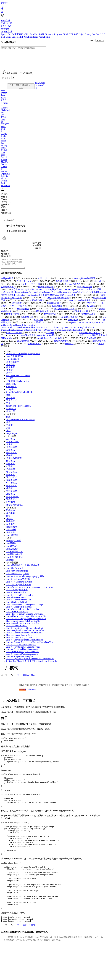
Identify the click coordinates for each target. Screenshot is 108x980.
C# (46, 34)
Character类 (11, 392)
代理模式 (10, 475)
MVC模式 (11, 508)
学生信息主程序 (63, 287)
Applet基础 (11, 535)
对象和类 (10, 370)
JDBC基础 (39, 326)
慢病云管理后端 (46, 293)
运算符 (9, 379)
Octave (4, 185)
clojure (82, 34)
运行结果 (37, 247)
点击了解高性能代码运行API (21, 90)
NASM (4, 171)
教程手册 (37, 249)
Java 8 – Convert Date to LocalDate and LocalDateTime (30, 648)
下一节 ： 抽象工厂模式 (24, 681)
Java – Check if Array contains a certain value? (26, 624)
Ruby (56, 34)
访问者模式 (12, 505)
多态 (8, 428)
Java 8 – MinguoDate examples (20, 662)
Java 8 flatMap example (16, 603)
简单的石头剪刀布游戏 (89, 339)
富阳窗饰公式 (27, 323)
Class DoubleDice (14, 339)
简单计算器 (41, 328)
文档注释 (10, 538)
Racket (36, 37)
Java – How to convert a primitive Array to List (26, 622)
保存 (4, 201)
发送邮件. (11, 530)
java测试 (99, 287)
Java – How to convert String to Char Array (25, 620)
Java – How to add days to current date (23, 657)
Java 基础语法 (13, 365)
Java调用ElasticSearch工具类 (49, 344)
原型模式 (10, 456)
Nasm (42, 37)
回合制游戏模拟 (61, 347)
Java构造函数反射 (14, 557)
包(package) (11, 439)
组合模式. (11, 467)
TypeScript (6, 178)
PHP (21, 34)
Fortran (47, 37)
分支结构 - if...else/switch (17, 387)
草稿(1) (11, 224)
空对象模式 (12, 497)
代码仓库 (37, 252)
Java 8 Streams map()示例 (17, 579)
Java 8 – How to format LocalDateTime (23, 653)
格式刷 (5, 209)
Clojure (4, 138)
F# (64, 34)
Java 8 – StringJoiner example (19, 613)
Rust (32, 34)
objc (61, 34)
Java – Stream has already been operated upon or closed (30, 593)
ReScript (5, 180)
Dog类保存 (92, 344)
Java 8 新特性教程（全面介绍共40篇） (24, 571)
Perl (103, 34)
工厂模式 (10, 445)
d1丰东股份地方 (54, 309)
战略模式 (10, 500)
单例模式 (10, 450)
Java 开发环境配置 (15, 362)
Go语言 (15, 34)
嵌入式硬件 (40, 87)
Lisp (30, 37)
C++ (10, 34)
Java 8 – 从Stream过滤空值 (18, 585)
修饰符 (9, 376)
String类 (10, 395)
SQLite (27, 34)
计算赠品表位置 (85, 293)
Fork (4, 203)
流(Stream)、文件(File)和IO (19, 412)
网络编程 (10, 527)
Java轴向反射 (12, 552)
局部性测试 (17, 309)
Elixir (3, 182)
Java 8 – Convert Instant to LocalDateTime (24, 639)
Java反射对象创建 (14, 560)
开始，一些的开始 (31, 290)
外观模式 (10, 472)
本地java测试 (7, 284)
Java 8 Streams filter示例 (17, 577)
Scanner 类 (11, 414)
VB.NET (69, 34)
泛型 (8, 522)
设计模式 (12, 442)
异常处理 (10, 417)
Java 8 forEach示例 (15, 574)
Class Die (50, 339)
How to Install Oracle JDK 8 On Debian (23, 629)
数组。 (9, 401)
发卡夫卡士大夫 (24, 287)
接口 (8, 436)
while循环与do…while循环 (18, 381)
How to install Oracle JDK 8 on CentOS (23, 627)
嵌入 (4, 214)
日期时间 (10, 403)
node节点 (69, 350)
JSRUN (4, 3)
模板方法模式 (13, 502)
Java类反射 (11, 549)
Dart (36, 34)
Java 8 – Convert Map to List (19, 606)
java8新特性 (13, 568)
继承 (8, 423)
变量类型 (10, 373)
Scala (15, 37)
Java (3, 99)
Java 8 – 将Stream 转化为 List (19, 588)
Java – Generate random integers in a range (24, 610)
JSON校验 (6, 190)
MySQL (4, 166)
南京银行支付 (13, 320)
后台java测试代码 (72, 290)
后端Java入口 (44, 284)
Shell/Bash (6, 114)
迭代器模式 (12, 483)
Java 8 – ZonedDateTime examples (21, 650)
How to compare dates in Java (19, 641)
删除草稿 (22, 235)
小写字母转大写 (81, 317)
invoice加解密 (23, 315)
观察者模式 (12, 486)
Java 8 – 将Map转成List (17, 598)
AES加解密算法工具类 (64, 315)
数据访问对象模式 (15, 511)
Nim (26, 37)
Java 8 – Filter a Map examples (19, 601)
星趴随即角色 (42, 317)
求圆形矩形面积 (37, 306)
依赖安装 (6, 217)
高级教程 (12, 513)
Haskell (20, 37)
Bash (3, 37)
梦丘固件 (32, 695)
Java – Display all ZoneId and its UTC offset (25, 636)
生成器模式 (12, 453)
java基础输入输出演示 (68, 323)
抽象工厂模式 (13, 447)
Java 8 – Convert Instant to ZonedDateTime (25, 646)
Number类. (11, 390)
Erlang (9, 37)
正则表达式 (12, 406)
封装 (8, 434)
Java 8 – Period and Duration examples (23, 655)
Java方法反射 (12, 555)
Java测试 (91, 312)
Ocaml (4, 161)
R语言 (42, 34)
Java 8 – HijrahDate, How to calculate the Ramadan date (30, 665)
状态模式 (10, 494)
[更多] (101, 350)
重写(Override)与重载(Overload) (21, 425)
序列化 (9, 524)
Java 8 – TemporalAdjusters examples (22, 660)
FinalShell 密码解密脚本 (80, 306)
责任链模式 (12, 478)
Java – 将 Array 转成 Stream (19, 590)
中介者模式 (12, 489)
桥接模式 (10, 461)
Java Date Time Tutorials (17, 632)
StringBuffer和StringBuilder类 (19, 398)
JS (36, 92)
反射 (9, 544)
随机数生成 (73, 326)
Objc (3, 123)
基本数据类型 (13, 368)
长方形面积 (57, 312)
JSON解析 (39, 89)
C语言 (4, 104)
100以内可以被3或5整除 (58, 304)
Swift (76, 34)
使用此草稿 (12, 235)
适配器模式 (12, 458)
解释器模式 (12, 491)
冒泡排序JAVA (34, 350)
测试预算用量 (23, 347)
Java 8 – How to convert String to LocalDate (25, 634)
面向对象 (12, 420)
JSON (4, 121)
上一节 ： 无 (7, 681)
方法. (9, 409)
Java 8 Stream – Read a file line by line (23, 615)
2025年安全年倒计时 (90, 320)
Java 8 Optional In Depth (17, 608)
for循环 (10, 384)
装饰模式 (10, 469)
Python (4, 34)
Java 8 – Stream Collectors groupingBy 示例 (25, 582)
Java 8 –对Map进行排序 (17, 596)
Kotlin (51, 34)
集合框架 (10, 519)
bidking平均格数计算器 (85, 284)
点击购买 (23, 695)
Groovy (89, 34)
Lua (94, 34)
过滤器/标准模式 (14, 464)
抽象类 (9, 431)
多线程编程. (12, 533)
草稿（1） (7, 206)
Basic (3, 187)
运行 (4, 198)
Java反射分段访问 (14, 563)
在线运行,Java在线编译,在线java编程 (23, 359)
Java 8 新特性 (12, 541)
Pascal (99, 34)
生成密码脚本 (7, 293)
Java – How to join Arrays (17, 617)
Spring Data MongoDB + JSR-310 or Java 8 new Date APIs (31, 667)
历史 (4, 211)
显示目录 (5, 352)
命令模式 (10, 480)
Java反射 (10, 566)
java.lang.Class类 (14, 546)
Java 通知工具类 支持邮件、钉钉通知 (38, 341)
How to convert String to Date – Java (22, 643)
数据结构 (10, 516)
